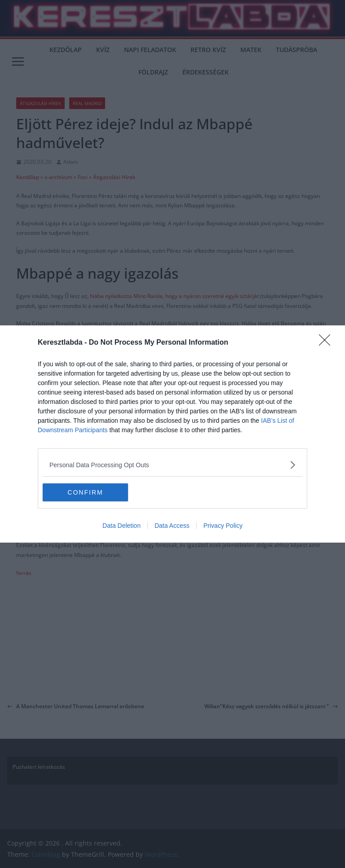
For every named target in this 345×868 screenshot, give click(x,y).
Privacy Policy (223, 526)
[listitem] (172, 465)
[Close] (327, 343)
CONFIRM (85, 492)
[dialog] (172, 434)
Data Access (172, 526)
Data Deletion (122, 526)
